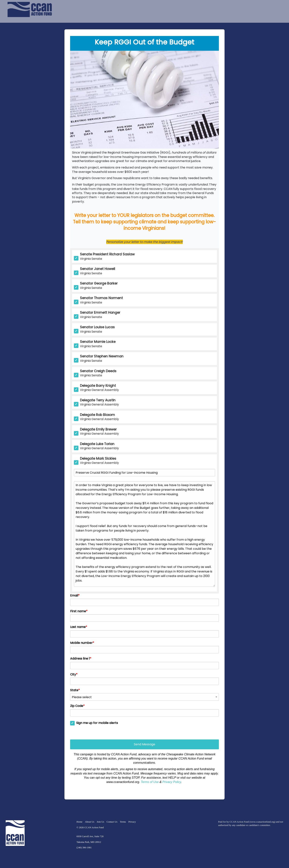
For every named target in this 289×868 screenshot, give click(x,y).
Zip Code (77, 706)
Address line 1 (80, 659)
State (74, 690)
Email (74, 596)
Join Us (100, 822)
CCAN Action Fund (94, 827)
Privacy (132, 822)
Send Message (144, 744)
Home (79, 822)
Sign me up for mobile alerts (97, 723)
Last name (78, 627)
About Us (89, 822)
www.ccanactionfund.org (262, 822)
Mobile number (81, 643)
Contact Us (112, 822)
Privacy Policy (172, 782)
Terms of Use (150, 782)
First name (78, 611)
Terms (123, 822)
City (73, 675)
